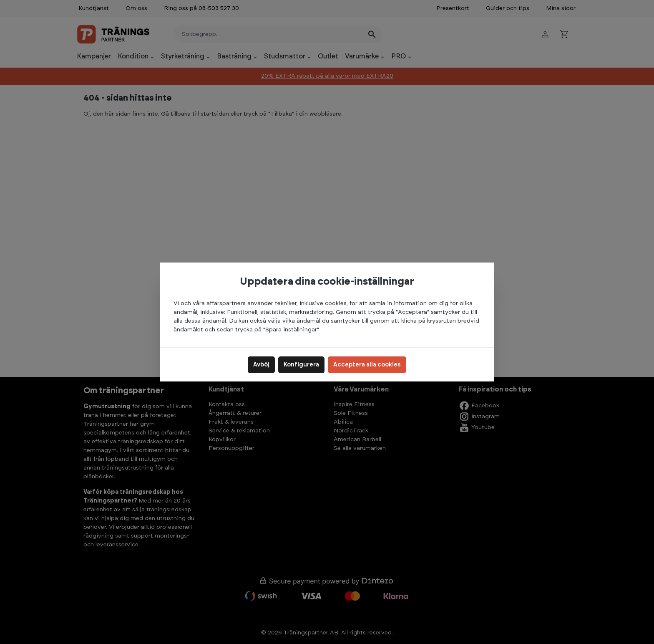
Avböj (261, 365)
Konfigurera (301, 365)
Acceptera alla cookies (367, 365)
